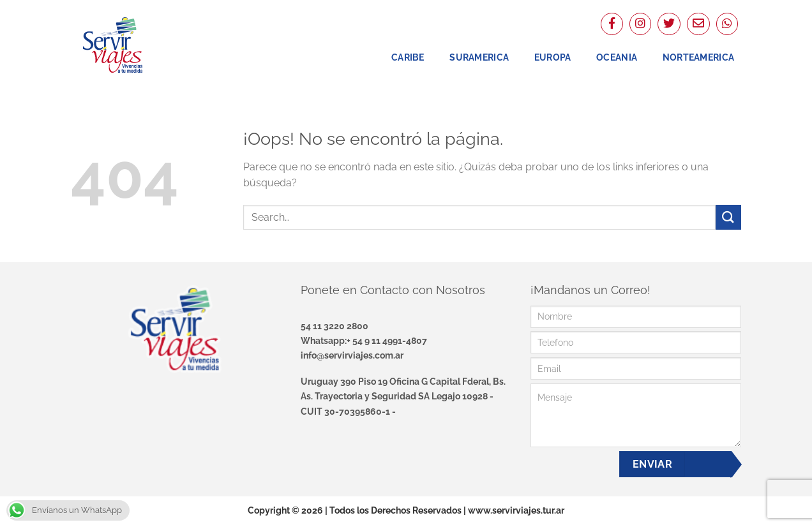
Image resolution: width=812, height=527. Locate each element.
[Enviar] (728, 217)
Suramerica (479, 57)
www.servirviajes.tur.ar (516, 510)
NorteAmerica (698, 57)
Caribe (408, 57)
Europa (553, 57)
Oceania (617, 57)
